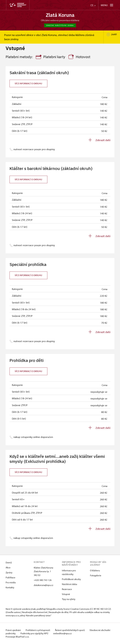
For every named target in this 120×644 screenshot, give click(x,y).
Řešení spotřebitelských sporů (71, 630)
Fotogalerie (96, 576)
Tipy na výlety (69, 599)
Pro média (11, 583)
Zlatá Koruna (60, 15)
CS (93, 5)
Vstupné (66, 594)
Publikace (10, 578)
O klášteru (95, 571)
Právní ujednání (13, 630)
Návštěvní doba (69, 584)
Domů (9, 563)
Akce (8, 568)
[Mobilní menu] (107, 5)
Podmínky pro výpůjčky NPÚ (45, 633)
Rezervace (67, 589)
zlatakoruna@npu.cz (43, 585)
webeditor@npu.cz (73, 633)
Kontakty (10, 588)
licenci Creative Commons (76, 609)
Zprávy (9, 573)
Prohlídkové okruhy (71, 579)
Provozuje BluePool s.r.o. (17, 637)
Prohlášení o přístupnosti (39, 630)
